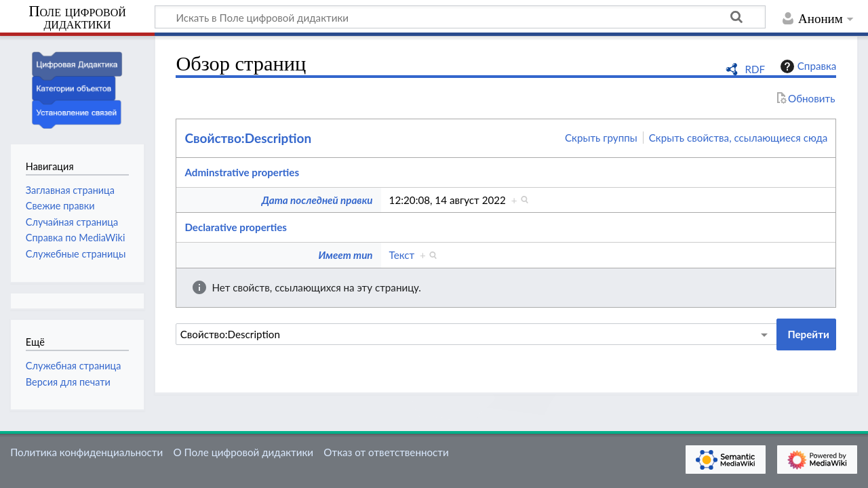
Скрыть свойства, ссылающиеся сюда (738, 138)
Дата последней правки (317, 200)
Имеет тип (345, 255)
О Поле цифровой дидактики (243, 452)
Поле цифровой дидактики (77, 18)
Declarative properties (236, 227)
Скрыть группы (601, 138)
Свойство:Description (248, 138)
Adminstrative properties (242, 172)
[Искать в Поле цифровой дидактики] (460, 17)
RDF (755, 69)
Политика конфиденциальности (86, 452)
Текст (402, 255)
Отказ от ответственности (386, 452)
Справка (807, 66)
